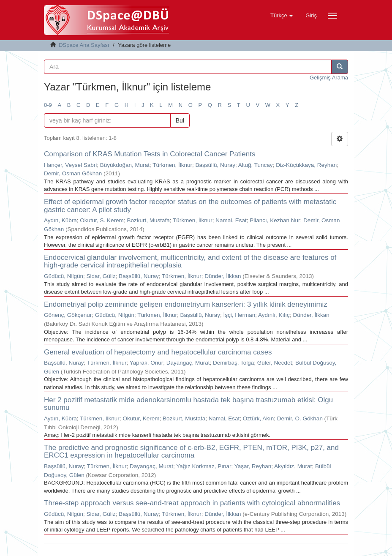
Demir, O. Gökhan (300, 418)
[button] (282, 16)
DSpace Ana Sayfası (84, 45)
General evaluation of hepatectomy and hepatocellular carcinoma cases (158, 352)
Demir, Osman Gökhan (73, 173)
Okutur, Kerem (141, 418)
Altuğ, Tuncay (256, 165)
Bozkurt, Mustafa (148, 220)
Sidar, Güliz (101, 276)
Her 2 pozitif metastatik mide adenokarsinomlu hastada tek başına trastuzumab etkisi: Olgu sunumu (188, 404)
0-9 (48, 105)
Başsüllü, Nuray (215, 165)
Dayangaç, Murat (188, 363)
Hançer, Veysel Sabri (70, 165)
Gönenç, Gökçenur (68, 315)
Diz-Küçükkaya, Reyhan (306, 165)
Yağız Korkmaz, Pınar (204, 466)
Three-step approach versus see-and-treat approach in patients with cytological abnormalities (192, 503)
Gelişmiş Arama (329, 78)
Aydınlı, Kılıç (274, 315)
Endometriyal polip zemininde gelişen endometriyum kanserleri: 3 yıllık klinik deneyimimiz (186, 304)
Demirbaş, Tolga (233, 363)
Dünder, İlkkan (223, 276)
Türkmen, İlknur (172, 165)
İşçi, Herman (240, 315)
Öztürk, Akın (259, 418)
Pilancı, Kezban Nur (275, 220)
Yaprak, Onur (146, 363)
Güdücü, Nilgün (64, 276)
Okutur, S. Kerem (102, 220)
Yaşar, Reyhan (253, 466)
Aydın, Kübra (60, 220)
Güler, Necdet (275, 363)
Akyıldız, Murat (293, 466)
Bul (180, 120)
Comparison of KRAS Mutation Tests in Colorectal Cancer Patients (150, 154)
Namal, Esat (231, 220)
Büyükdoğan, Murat (125, 165)
